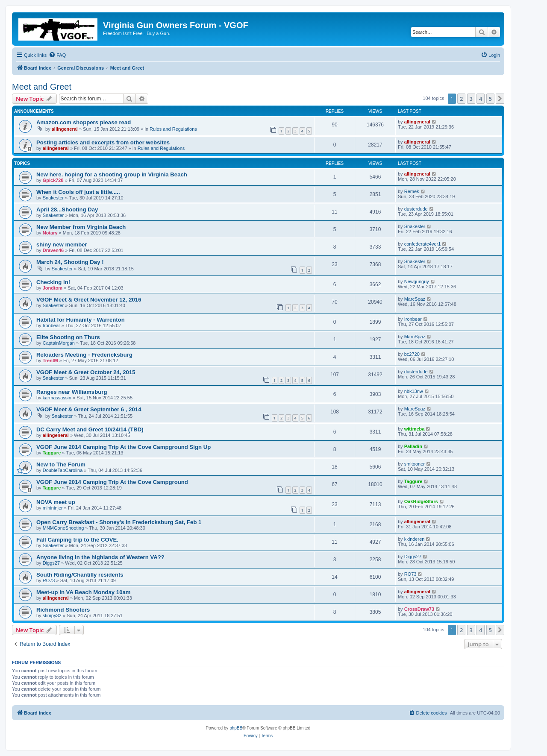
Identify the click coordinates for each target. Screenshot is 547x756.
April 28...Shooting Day (67, 210)
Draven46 (53, 250)
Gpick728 (53, 180)
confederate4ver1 (423, 244)
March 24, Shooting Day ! (70, 262)
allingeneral (65, 129)
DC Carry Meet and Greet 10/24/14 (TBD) (90, 429)
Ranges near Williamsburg (72, 392)
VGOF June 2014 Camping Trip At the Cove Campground (112, 482)
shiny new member (62, 245)
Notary (50, 233)
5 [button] (490, 99)
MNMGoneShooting (63, 528)
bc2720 (412, 354)
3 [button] (471, 99)
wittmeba (415, 429)
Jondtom (53, 288)
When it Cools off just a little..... (78, 192)
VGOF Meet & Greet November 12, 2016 (89, 300)
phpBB (236, 728)
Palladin (413, 446)
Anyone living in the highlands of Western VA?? (100, 557)
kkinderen (415, 539)
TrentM (50, 360)
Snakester (53, 198)
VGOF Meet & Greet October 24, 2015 (86, 372)
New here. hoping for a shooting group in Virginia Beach (112, 174)
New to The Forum (61, 464)
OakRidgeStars (421, 501)
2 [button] (461, 99)
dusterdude (416, 209)
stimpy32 (52, 615)
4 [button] (481, 99)
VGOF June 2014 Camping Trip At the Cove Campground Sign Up (124, 447)
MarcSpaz (415, 299)
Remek (412, 191)
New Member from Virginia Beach (81, 227)
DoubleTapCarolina (63, 470)
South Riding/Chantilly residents (80, 575)
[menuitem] (57, 55)
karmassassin (57, 398)
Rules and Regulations (173, 129)
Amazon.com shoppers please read (84, 122)
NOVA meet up (56, 502)
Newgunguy (417, 281)
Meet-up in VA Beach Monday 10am (84, 592)
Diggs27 (51, 563)
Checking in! (53, 282)
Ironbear (51, 325)
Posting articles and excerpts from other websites (103, 142)
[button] (500, 99)
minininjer (53, 508)
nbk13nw (414, 391)
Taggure (52, 453)
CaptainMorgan (59, 343)
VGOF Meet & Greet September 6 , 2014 (89, 409)
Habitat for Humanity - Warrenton (81, 320)
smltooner (415, 464)
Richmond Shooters (63, 610)
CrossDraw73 (419, 609)
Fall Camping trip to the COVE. (77, 540)
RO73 (49, 580)
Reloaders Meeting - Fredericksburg (84, 355)
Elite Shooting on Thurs (68, 337)
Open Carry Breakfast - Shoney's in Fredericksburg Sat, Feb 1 (119, 522)
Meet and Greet (42, 87)
